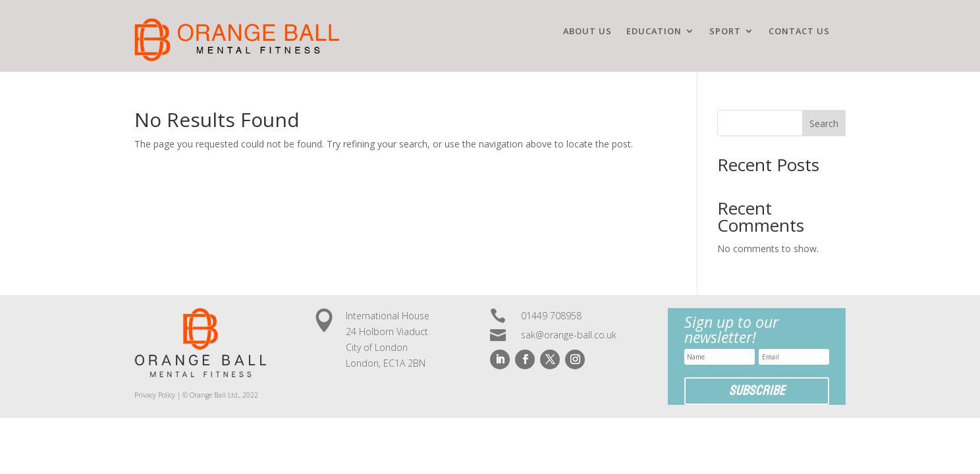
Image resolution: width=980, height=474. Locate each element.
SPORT (725, 32)
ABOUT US (587, 32)
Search (824, 123)
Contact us (799, 32)
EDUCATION (654, 32)
